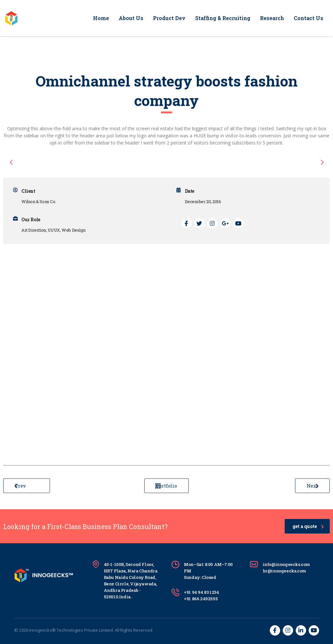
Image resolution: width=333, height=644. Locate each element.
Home (101, 18)
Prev (20, 486)
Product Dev (169, 18)
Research (272, 18)
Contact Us (309, 18)
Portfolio (166, 486)
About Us (131, 18)
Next (313, 486)
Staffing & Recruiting (223, 18)
